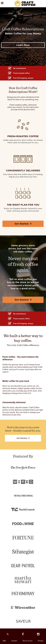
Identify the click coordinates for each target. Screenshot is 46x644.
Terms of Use (27, 641)
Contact (14, 641)
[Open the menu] (6, 4)
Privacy (41, 641)
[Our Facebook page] (23, 635)
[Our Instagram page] (38, 635)
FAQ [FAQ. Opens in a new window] (4, 641)
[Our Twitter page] (8, 635)
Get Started (23, 224)
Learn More (23, 45)
